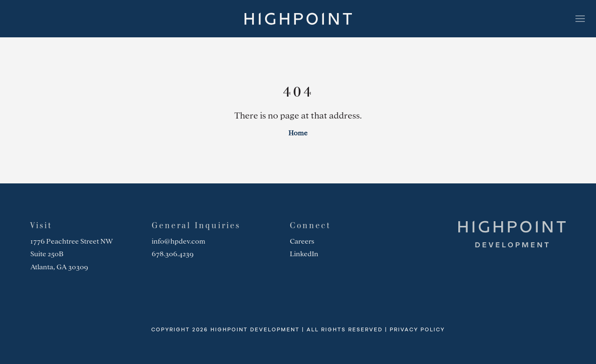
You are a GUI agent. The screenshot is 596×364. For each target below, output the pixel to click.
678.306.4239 (173, 254)
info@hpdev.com (179, 241)
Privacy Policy (417, 330)
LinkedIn (304, 254)
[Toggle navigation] (580, 19)
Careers (302, 241)
